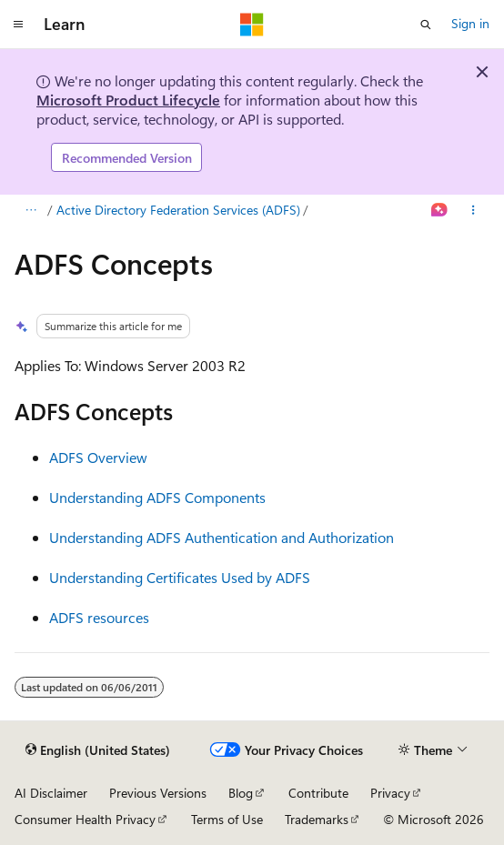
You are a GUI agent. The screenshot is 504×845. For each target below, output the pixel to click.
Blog (241, 793)
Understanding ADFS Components (157, 497)
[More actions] (474, 211)
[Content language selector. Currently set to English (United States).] (98, 750)
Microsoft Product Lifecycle (128, 100)
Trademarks (317, 819)
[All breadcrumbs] (30, 211)
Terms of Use (227, 819)
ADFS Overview (98, 457)
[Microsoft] (252, 25)
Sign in (470, 23)
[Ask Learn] (440, 211)
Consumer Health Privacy (85, 819)
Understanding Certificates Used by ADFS (180, 577)
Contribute (318, 793)
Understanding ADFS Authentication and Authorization (222, 537)
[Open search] (426, 25)
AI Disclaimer (51, 793)
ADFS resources (99, 617)
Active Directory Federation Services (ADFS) (178, 210)
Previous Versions (158, 793)
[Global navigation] (18, 25)
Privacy (390, 793)
